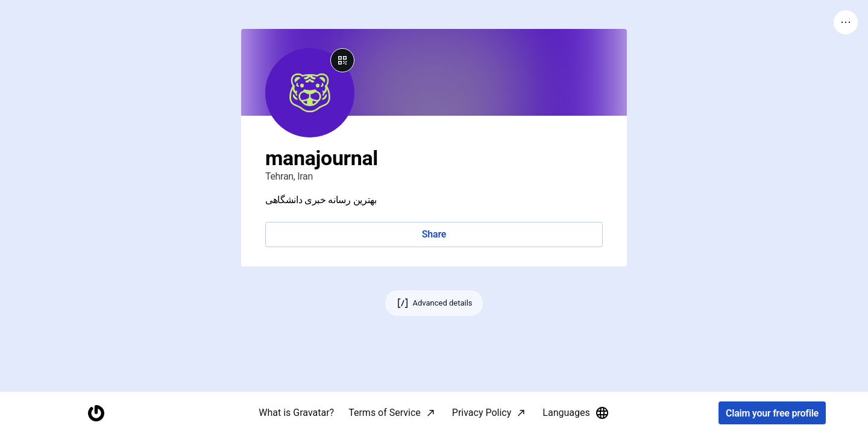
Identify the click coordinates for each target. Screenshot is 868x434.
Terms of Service (385, 413)
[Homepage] (96, 413)
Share (434, 234)
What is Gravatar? (296, 413)
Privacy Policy (482, 413)
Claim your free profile (772, 413)
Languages (576, 413)
